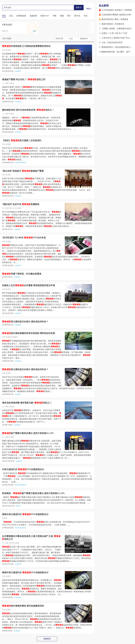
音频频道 (17, 277)
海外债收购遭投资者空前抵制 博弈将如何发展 (28, 333)
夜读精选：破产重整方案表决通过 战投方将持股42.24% (33, 493)
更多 (34, 31)
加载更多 (47, 639)
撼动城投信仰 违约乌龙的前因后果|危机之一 (28, 110)
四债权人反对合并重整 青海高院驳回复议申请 (28, 285)
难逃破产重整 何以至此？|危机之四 (24, 79)
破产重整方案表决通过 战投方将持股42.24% (28, 433)
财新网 (18, 506)
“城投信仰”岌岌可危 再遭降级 (21, 204)
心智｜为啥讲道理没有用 (112, 42)
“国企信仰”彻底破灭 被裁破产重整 (23, 171)
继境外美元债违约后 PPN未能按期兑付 (25, 514)
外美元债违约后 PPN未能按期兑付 (23, 469)
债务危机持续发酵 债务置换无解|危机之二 (27, 403)
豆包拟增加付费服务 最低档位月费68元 (118, 15)
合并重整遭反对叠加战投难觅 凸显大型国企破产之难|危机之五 (31, 538)
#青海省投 (7, 25)
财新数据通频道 (20, 162)
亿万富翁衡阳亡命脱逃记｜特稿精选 (117, 10)
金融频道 (18, 71)
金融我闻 (18, 102)
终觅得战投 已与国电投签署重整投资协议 (26, 46)
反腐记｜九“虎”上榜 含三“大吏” (114, 33)
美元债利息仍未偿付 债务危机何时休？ (25, 322)
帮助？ (89, 9)
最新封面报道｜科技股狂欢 (113, 24)
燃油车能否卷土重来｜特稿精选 (115, 19)
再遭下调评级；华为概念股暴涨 (22, 274)
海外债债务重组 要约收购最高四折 (23, 606)
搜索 (79, 7)
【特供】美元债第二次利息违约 (22, 140)
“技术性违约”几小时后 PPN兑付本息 (24, 238)
